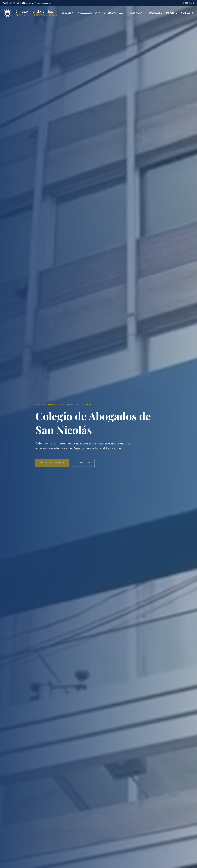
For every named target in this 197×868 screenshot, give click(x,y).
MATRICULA (137, 13)
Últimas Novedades (52, 465)
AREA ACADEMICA (89, 13)
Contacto (83, 465)
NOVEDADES (155, 13)
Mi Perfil (189, 3)
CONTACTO (187, 13)
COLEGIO (68, 13)
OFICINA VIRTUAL (115, 13)
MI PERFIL (172, 13)
